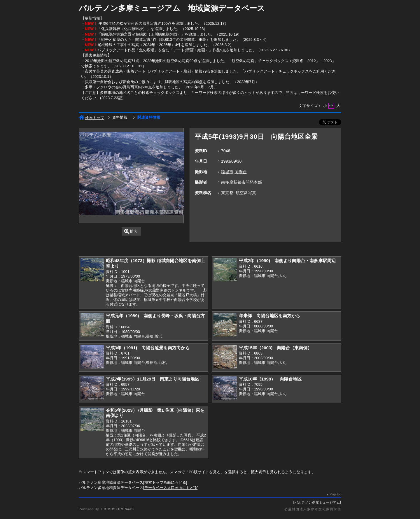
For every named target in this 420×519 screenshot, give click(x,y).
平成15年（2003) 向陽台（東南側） (275, 348)
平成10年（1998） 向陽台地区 (270, 379)
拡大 (131, 231)
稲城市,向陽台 (234, 172)
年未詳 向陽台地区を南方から (269, 316)
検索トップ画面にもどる (165, 482)
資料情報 (120, 117)
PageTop (336, 494)
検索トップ (91, 118)
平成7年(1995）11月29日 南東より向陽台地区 (153, 379)
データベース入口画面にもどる (171, 488)
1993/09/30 (231, 161)
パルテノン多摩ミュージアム (317, 502)
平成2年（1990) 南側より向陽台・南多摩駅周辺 (287, 261)
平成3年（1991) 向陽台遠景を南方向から (148, 348)
